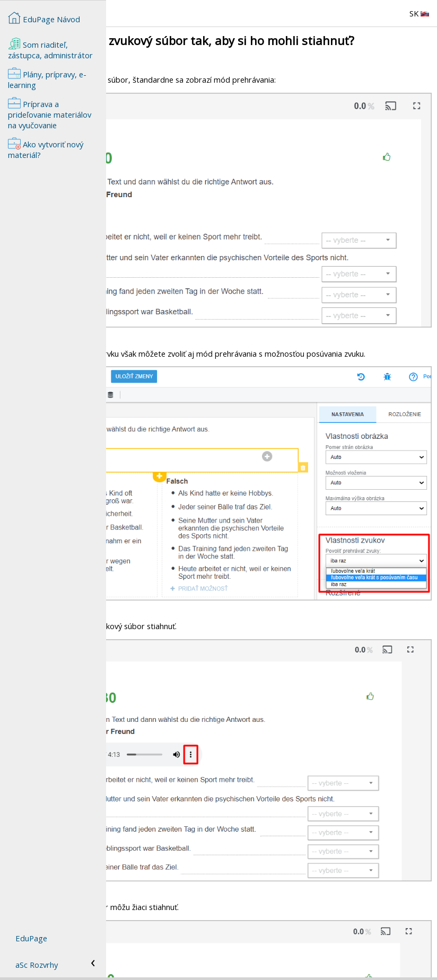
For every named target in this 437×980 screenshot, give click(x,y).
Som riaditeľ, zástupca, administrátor (50, 49)
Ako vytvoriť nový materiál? (159, 949)
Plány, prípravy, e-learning (47, 78)
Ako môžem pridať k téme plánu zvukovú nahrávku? (202, 938)
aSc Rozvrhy (37, 965)
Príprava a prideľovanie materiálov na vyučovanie (50, 113)
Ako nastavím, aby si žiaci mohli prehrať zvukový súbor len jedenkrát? (233, 959)
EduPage (31, 938)
